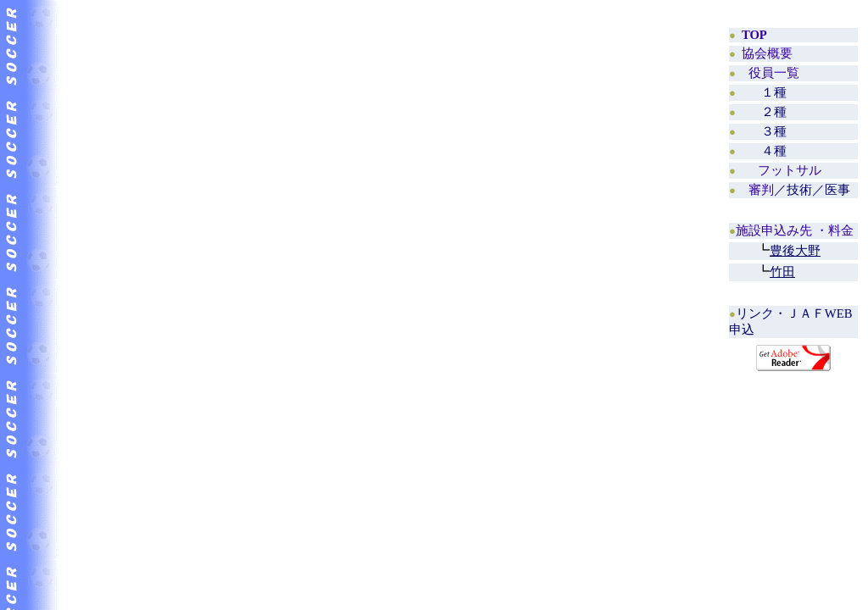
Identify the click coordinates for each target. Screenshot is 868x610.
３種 (774, 131)
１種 (774, 92)
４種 (774, 151)
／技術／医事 (799, 190)
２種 (774, 112)
